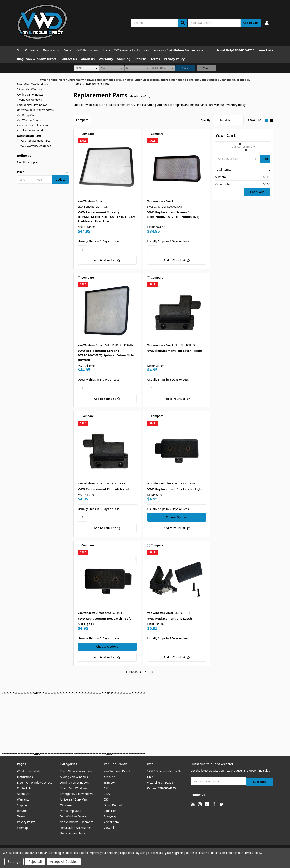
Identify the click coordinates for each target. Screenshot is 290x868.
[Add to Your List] (107, 260)
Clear (206, 68)
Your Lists (266, 50)
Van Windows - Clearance (32, 125)
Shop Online (28, 50)
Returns (141, 59)
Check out (257, 192)
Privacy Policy (174, 59)
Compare (82, 120)
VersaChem (111, 822)
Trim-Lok (109, 782)
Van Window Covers (29, 120)
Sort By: (206, 120)
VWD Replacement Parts (93, 50)
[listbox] (87, 68)
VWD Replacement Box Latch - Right (175, 489)
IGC (106, 799)
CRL (106, 788)
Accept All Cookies (64, 862)
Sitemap (22, 828)
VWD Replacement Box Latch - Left (104, 618)
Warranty (106, 59)
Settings (14, 862)
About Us (88, 59)
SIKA (107, 794)
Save (185, 68)
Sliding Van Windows (30, 89)
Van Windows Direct (117, 771)
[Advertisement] (123, 724)
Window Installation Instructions (178, 50)
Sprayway (110, 816)
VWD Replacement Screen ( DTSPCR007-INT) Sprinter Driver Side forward (106, 355)
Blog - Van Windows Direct (37, 59)
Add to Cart (251, 23)
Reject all (35, 862)
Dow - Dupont (113, 805)
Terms (155, 59)
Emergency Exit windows (32, 105)
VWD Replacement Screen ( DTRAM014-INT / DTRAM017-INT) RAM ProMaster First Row (107, 217)
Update (60, 179)
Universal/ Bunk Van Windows (35, 110)
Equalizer (110, 811)
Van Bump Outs (26, 115)
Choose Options (177, 517)
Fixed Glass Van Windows (32, 84)
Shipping (124, 59)
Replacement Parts (57, 50)
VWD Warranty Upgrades (132, 50)
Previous (133, 672)
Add (265, 159)
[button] (43, 172)
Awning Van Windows (30, 94)
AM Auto (109, 777)
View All (109, 828)
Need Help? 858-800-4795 (236, 50)
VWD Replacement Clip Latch (169, 618)
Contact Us (69, 59)
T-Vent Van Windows (29, 100)
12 (259, 120)
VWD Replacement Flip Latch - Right (175, 351)
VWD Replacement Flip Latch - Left (104, 489)
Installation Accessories (31, 130)
